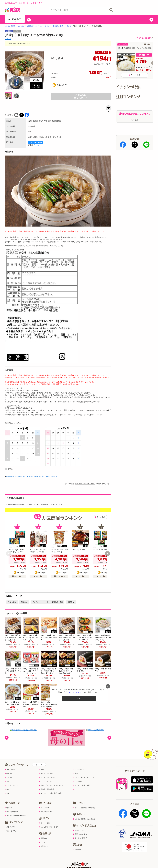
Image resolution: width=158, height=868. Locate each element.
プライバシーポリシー (74, 692)
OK (79, 698)
